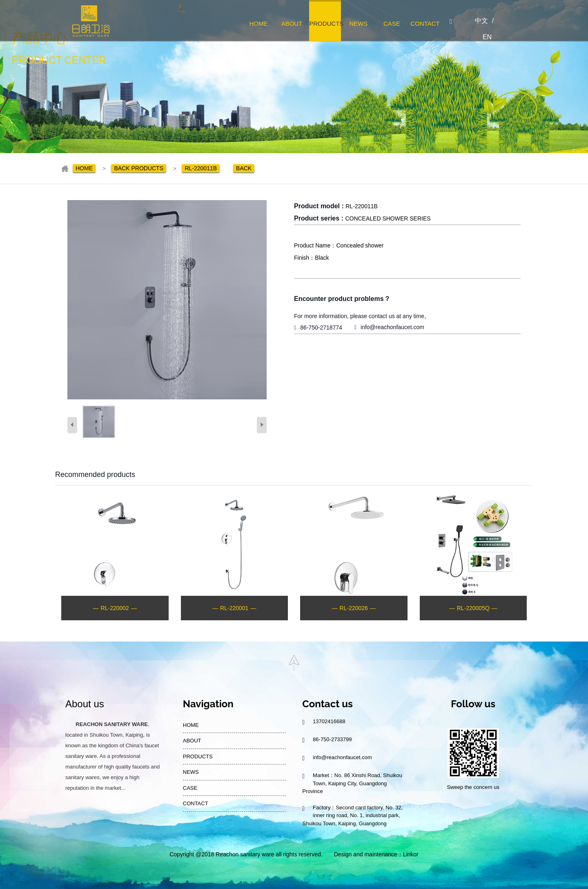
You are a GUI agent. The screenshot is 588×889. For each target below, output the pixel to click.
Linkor (411, 854)
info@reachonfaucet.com (392, 327)
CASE (392, 23)
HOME (258, 23)
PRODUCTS (325, 23)
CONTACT (425, 23)
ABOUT (292, 23)
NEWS (358, 23)
